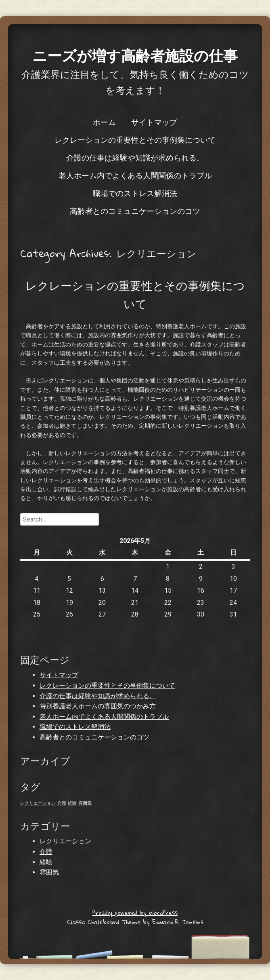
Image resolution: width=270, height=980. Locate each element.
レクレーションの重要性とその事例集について (135, 139)
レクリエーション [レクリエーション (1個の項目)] (38, 803)
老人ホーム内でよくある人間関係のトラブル (135, 175)
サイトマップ (154, 122)
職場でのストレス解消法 (135, 193)
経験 (46, 862)
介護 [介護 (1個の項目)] (62, 803)
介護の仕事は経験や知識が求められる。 (135, 157)
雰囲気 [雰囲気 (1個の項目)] (85, 803)
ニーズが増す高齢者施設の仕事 (135, 55)
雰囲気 (49, 872)
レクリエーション (65, 841)
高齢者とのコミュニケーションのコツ (135, 211)
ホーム (104, 122)
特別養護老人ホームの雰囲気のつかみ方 (98, 706)
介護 (46, 852)
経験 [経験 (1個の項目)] (72, 803)
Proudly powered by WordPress (135, 912)
